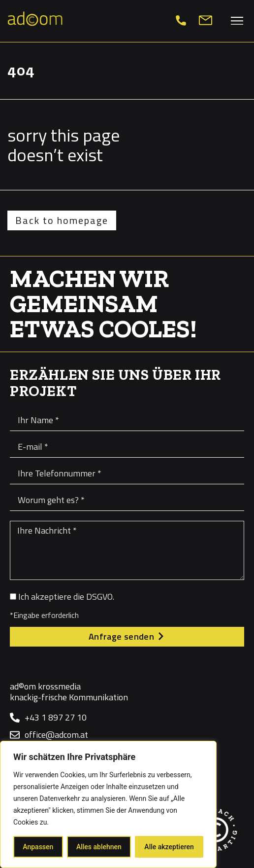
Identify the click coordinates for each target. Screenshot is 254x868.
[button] (237, 21)
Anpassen (38, 847)
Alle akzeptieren (169, 847)
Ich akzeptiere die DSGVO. (66, 597)
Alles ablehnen (99, 847)
